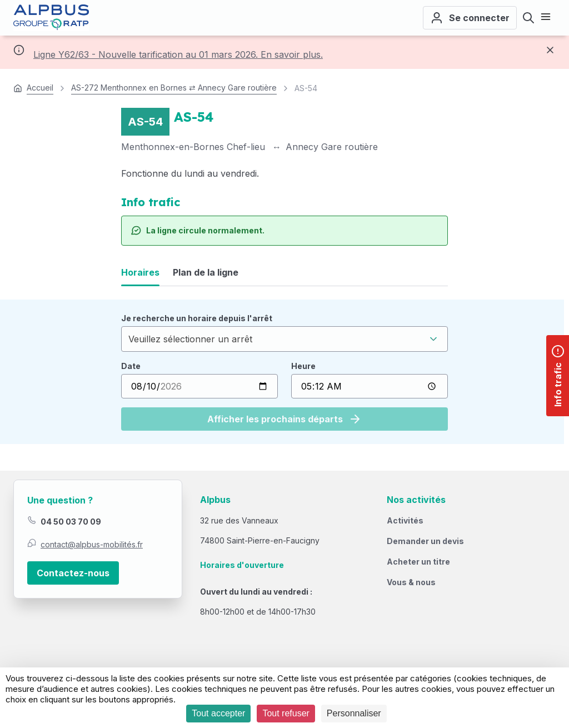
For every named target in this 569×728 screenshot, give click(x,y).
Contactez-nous (73, 573)
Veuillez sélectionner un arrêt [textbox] (190, 339)
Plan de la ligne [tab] (206, 272)
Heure (303, 366)
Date (131, 366)
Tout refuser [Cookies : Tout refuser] (286, 713)
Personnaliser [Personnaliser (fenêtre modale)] (354, 713)
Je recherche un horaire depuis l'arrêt (197, 318)
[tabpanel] (284, 372)
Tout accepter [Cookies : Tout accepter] (218, 713)
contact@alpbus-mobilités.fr (92, 544)
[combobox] (284, 339)
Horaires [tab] (140, 272)
